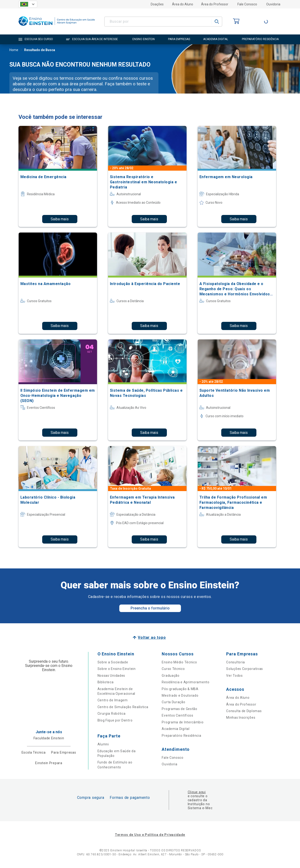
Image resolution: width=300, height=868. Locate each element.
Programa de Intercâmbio (183, 722)
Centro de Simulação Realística (123, 707)
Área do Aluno (183, 4)
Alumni (103, 744)
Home (14, 50)
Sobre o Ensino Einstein (117, 669)
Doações (157, 4)
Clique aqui (197, 792)
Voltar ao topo (152, 637)
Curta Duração (173, 702)
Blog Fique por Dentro (115, 720)
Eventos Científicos (177, 715)
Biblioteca (106, 682)
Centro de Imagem (113, 700)
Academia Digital (176, 729)
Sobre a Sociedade (113, 662)
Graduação (171, 676)
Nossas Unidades (111, 676)
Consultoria (236, 662)
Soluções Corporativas (245, 669)
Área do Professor (215, 4)
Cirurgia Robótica (112, 714)
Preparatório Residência (181, 736)
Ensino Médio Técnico (179, 662)
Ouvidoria (273, 4)
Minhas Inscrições (241, 718)
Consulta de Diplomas (244, 711)
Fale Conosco (247, 4)
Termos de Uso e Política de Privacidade (150, 835)
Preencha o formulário (150, 608)
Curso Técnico (173, 669)
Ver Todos (234, 676)
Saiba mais (60, 219)
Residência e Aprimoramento (186, 682)
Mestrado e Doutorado (180, 695)
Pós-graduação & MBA (180, 689)
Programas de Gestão (179, 709)
